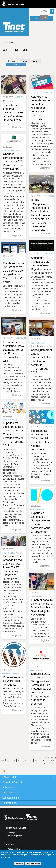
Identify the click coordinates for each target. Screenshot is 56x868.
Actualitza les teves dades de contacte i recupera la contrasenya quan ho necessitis (40, 108)
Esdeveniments (11, 798)
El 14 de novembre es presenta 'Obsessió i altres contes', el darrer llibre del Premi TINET (14, 112)
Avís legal (11, 833)
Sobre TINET (9, 777)
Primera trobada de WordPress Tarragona (13, 681)
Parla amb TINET (14, 849)
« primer (49, 757)
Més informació (33, 864)
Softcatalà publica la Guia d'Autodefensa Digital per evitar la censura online (41, 265)
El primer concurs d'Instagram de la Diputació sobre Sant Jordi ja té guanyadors (42, 607)
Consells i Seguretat (13, 782)
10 (43, 760)
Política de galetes (15, 836)
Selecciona (13, 61)
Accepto (19, 864)
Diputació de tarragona (13, 4)
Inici (5, 43)
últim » (52, 763)
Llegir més (17, 127)
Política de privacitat (15, 828)
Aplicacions (8, 787)
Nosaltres (10, 844)
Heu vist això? (10, 803)
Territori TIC (9, 793)
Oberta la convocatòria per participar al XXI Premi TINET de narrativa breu (13, 161)
